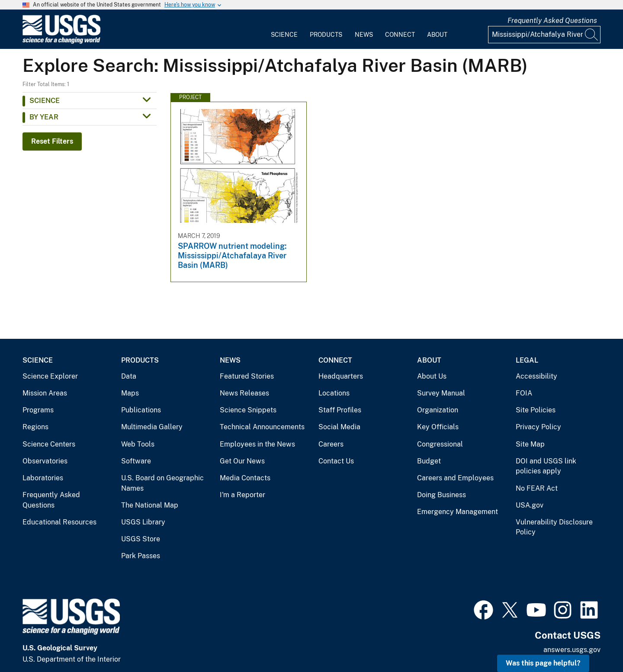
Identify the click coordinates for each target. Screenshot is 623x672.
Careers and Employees (455, 478)
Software (136, 461)
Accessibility (536, 376)
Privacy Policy (538, 427)
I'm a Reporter (242, 495)
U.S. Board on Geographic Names (162, 483)
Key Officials (438, 427)
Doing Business (442, 495)
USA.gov (530, 505)
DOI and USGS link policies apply (546, 466)
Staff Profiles (340, 410)
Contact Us (336, 461)
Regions (35, 427)
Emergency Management (458, 512)
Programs (38, 410)
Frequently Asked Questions (552, 21)
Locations (334, 393)
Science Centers (49, 444)
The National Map (150, 505)
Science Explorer (50, 376)
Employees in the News (257, 444)
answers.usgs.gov (572, 650)
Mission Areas (45, 393)
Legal (527, 360)
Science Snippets (248, 410)
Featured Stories (247, 376)
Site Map (530, 444)
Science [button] (45, 101)
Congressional (440, 444)
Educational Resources (59, 522)
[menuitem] (284, 29)
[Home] (61, 42)
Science (284, 35)
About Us (432, 376)
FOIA (524, 393)
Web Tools (138, 444)
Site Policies (536, 410)
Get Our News (242, 461)
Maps (130, 393)
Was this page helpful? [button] (543, 663)
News (364, 35)
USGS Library (143, 522)
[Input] (544, 35)
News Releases (244, 393)
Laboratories (43, 478)
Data (129, 376)
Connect (400, 35)
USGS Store (141, 539)
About (437, 35)
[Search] (592, 35)
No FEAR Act (537, 488)
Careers (331, 444)
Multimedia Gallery (152, 427)
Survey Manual (441, 393)
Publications (141, 410)
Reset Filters (52, 141)
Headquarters (341, 376)
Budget (429, 461)
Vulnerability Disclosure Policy (554, 527)
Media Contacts (245, 478)
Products (326, 35)
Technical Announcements (262, 427)
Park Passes (141, 556)
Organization (438, 410)
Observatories (45, 461)
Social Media (339, 427)
